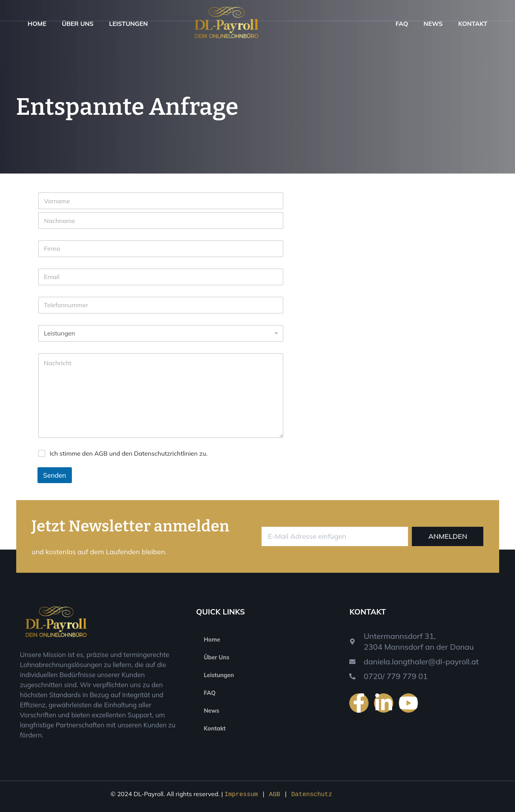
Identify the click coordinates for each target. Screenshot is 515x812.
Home (37, 24)
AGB (276, 794)
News (433, 24)
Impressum (243, 794)
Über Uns (78, 24)
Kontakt (473, 24)
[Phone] (161, 305)
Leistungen (128, 24)
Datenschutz (312, 794)
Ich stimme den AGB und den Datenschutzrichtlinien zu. (129, 453)
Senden (55, 475)
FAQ (402, 24)
